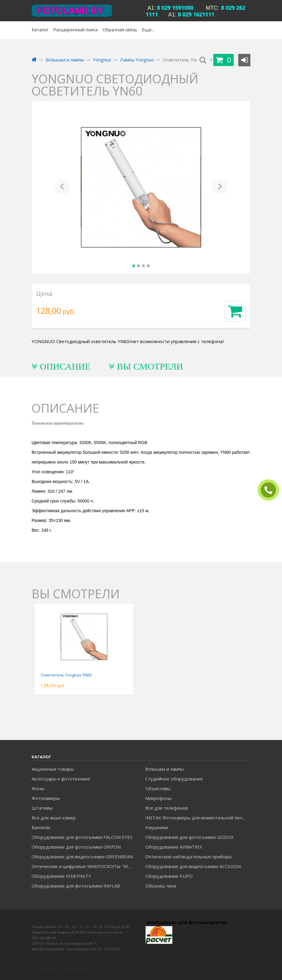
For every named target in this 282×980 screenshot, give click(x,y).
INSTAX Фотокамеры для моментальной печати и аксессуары (198, 818)
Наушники (157, 827)
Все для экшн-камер (54, 818)
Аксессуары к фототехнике (61, 779)
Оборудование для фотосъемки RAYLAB (76, 886)
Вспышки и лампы (165, 769)
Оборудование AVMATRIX (174, 847)
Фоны (38, 788)
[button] (62, 187)
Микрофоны (158, 798)
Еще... (148, 30)
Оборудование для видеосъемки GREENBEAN (82, 857)
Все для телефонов (167, 808)
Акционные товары (53, 769)
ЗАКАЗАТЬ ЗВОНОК (271, 490)
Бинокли (41, 827)
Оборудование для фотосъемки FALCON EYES (82, 837)
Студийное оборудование (174, 779)
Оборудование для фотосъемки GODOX (189, 837)
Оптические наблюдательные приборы (189, 857)
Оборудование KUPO (169, 876)
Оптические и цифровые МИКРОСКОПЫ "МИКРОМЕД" (84, 866)
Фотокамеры (46, 798)
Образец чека (161, 886)
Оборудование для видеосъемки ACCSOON (193, 866)
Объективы (158, 788)
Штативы (42, 808)
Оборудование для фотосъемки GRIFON (76, 847)
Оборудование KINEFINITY (61, 876)
